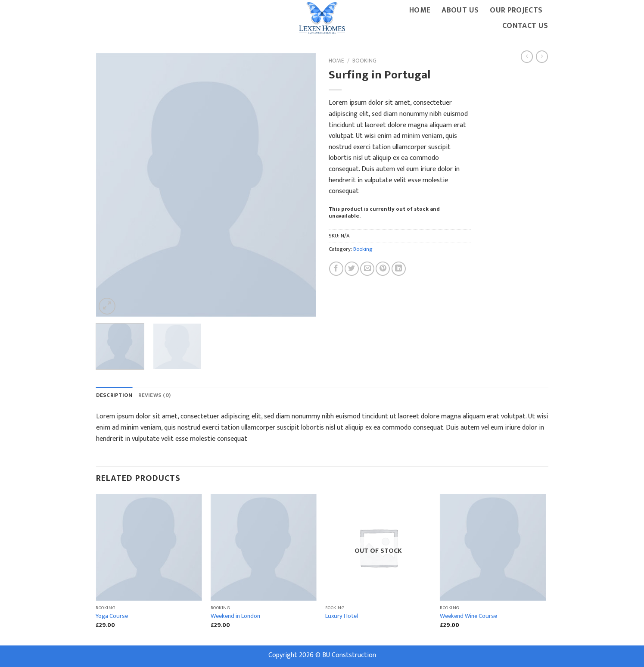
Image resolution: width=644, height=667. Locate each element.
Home (420, 10)
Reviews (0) (154, 395)
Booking (364, 61)
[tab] (114, 396)
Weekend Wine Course (468, 616)
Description (114, 395)
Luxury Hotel (342, 616)
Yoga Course (112, 616)
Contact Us (525, 26)
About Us (460, 10)
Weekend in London (235, 616)
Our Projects (516, 10)
